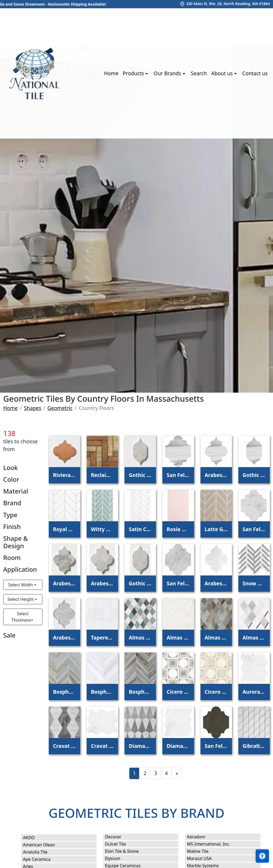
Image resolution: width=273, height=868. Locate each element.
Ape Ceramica (41, 859)
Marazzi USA (204, 858)
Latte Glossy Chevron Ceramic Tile (216, 529)
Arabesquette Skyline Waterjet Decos (216, 475)
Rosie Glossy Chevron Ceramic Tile (178, 529)
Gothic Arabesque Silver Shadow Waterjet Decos (140, 583)
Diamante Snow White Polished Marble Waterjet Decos (178, 746)
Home (111, 73)
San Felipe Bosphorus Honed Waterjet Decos (216, 746)
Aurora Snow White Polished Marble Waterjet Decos (254, 692)
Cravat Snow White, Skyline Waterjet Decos (65, 746)
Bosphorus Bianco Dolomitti (102, 692)
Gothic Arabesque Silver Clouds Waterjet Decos (140, 475)
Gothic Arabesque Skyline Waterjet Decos (254, 475)
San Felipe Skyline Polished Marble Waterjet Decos (178, 475)
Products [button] (134, 73)
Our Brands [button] (168, 73)
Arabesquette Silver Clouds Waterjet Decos (65, 583)
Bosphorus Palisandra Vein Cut (140, 692)
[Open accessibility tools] (262, 856)
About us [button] (222, 73)
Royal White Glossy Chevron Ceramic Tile (65, 529)
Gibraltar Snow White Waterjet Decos (254, 746)
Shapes (33, 408)
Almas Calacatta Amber (178, 638)
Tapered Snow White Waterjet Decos (102, 638)
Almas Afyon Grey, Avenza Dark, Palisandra (216, 638)
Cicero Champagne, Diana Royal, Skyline (216, 692)
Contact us (255, 73)
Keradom (200, 837)
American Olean (43, 845)
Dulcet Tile (119, 844)
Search (199, 73)
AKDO (33, 838)
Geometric (60, 408)
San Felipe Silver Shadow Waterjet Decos (178, 583)
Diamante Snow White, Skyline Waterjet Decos (140, 746)
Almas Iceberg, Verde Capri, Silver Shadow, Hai (140, 638)
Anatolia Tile (40, 852)
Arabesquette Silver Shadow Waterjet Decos (102, 583)
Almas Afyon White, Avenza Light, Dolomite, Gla (254, 638)
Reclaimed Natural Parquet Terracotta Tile (102, 475)
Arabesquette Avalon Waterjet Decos (216, 583)
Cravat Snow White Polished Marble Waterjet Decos (102, 746)
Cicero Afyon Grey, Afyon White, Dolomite (178, 692)
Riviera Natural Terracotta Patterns (65, 475)
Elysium (117, 858)
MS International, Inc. (213, 844)
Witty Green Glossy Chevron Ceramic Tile (102, 529)
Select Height (21, 599)
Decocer (117, 837)
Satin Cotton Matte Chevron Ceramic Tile (140, 529)
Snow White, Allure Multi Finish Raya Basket (254, 583)
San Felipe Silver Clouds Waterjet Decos (254, 529)
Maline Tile (202, 851)
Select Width (21, 585)
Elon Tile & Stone (126, 851)
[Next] (177, 773)
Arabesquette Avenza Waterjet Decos (65, 638)
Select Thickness (21, 617)
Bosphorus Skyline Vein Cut (65, 692)
